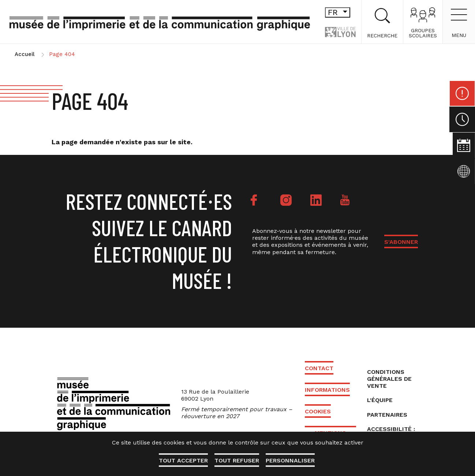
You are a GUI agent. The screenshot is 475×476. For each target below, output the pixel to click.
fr (326, 12)
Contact (319, 368)
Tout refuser (237, 460)
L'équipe (380, 400)
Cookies (318, 411)
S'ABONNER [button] (401, 242)
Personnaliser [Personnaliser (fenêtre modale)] (291, 460)
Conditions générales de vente (389, 379)
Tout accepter (183, 460)
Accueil (25, 54)
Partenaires (387, 415)
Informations (327, 390)
